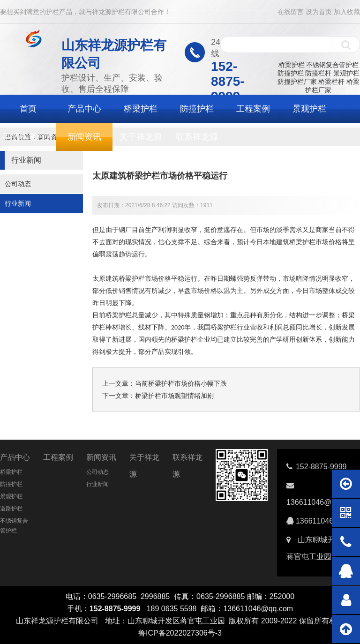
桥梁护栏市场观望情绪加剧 (174, 396)
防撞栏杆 (318, 73)
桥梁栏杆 (331, 82)
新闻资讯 (84, 137)
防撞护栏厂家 (297, 82)
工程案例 (253, 109)
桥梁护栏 (292, 65)
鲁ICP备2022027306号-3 (180, 633)
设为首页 (319, 12)
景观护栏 (346, 73)
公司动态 (18, 184)
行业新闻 (18, 203)
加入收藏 (347, 12)
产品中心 (84, 109)
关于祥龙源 (141, 137)
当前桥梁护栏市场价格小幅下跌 (181, 383)
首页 (28, 109)
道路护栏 (11, 509)
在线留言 (291, 12)
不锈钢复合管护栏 (332, 65)
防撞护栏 (291, 73)
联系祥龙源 (197, 137)
